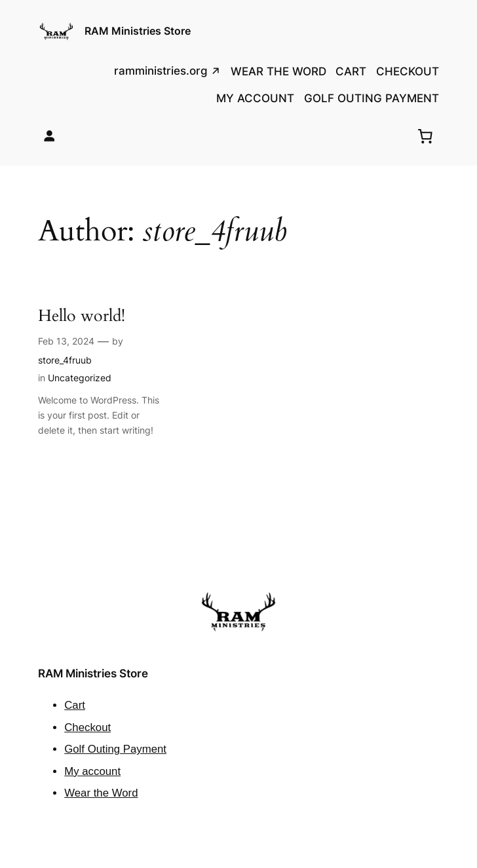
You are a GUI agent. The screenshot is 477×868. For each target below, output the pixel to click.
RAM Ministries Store (138, 31)
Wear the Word (101, 793)
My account (92, 771)
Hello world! (82, 316)
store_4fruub (65, 360)
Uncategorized (80, 378)
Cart (75, 705)
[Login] (49, 136)
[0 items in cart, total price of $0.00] (425, 136)
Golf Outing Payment (115, 749)
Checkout (87, 727)
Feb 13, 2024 (66, 341)
